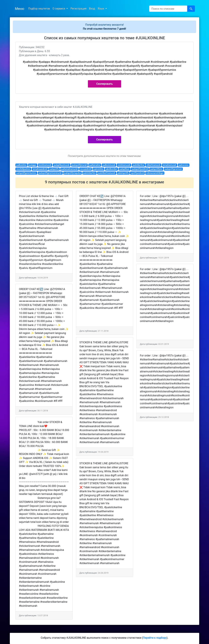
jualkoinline (21, 165)
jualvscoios (183, 165)
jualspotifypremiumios (26, 173)
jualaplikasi (125, 169)
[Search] (168, 9)
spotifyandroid (137, 173)
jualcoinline (99, 169)
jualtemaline (95, 165)
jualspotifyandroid (140, 169)
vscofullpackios (23, 169)
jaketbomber (111, 169)
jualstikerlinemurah (107, 173)
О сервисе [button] (59, 9)
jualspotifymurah (79, 165)
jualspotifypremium (173, 169)
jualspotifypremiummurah (50, 173)
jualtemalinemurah (70, 169)
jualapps (33, 165)
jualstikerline (138, 165)
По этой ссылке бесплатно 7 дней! (104, 29)
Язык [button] (101, 9)
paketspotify (123, 173)
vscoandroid (86, 169)
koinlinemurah (45, 165)
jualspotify (54, 169)
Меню (20, 9)
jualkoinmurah (109, 165)
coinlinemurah (124, 165)
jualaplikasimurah (62, 165)
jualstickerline (89, 173)
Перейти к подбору (155, 638)
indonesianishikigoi (155, 173)
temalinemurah (169, 165)
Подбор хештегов (39, 9)
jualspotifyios (156, 169)
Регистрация (78, 9)
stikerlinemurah (153, 165)
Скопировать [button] (105, 84)
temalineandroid (40, 169)
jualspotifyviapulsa (72, 173)
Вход (92, 9)
